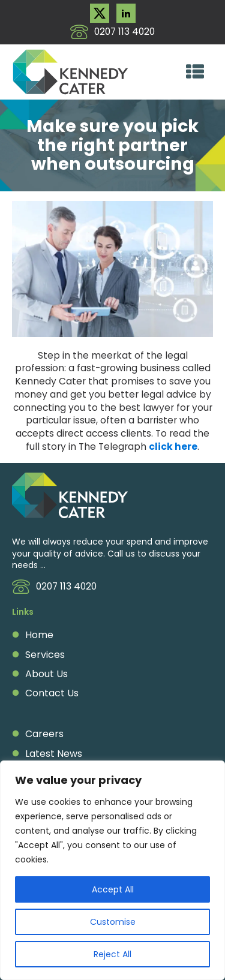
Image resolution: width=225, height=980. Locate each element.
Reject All (112, 954)
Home (39, 635)
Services (45, 655)
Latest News (54, 754)
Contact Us (52, 693)
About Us (46, 674)
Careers (44, 734)
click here (173, 447)
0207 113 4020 (124, 31)
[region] (112, 870)
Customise (113, 922)
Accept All (113, 889)
